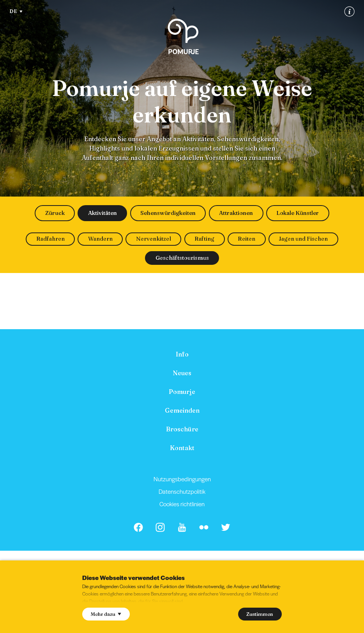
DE (16, 11)
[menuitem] (182, 354)
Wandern (100, 239)
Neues (182, 373)
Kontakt (182, 448)
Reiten (246, 239)
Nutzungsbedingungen (182, 479)
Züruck (55, 213)
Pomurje (182, 392)
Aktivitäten (102, 213)
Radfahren (50, 239)
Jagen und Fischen (303, 239)
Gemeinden (182, 410)
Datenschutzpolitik (182, 491)
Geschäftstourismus (182, 258)
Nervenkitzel (154, 239)
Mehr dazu (106, 614)
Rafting (204, 239)
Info (182, 354)
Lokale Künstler (298, 213)
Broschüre (182, 429)
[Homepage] (183, 36)
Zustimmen (260, 614)
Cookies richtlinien (182, 504)
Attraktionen (236, 213)
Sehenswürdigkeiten (168, 213)
